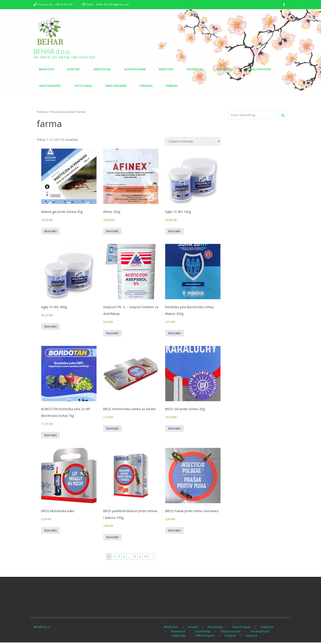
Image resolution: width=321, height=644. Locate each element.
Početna (42, 112)
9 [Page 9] (140, 558)
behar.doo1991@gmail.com (112, 4)
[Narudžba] (193, 141)
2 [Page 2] (114, 558)
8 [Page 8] (135, 558)
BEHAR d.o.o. (52, 51)
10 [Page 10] (146, 558)
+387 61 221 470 (64, 4)
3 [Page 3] (119, 558)
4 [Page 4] (124, 558)
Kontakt (51, 232)
